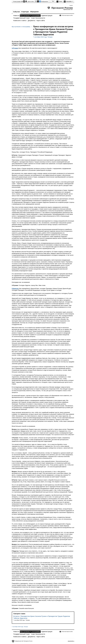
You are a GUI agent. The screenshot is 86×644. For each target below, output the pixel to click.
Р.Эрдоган (15, 289)
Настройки (69, 1)
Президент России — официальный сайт (60, 8)
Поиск (61, 1)
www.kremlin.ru (71, 641)
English (71, 5)
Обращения (34, 12)
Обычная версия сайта (67, 15)
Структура (25, 12)
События (16, 12)
